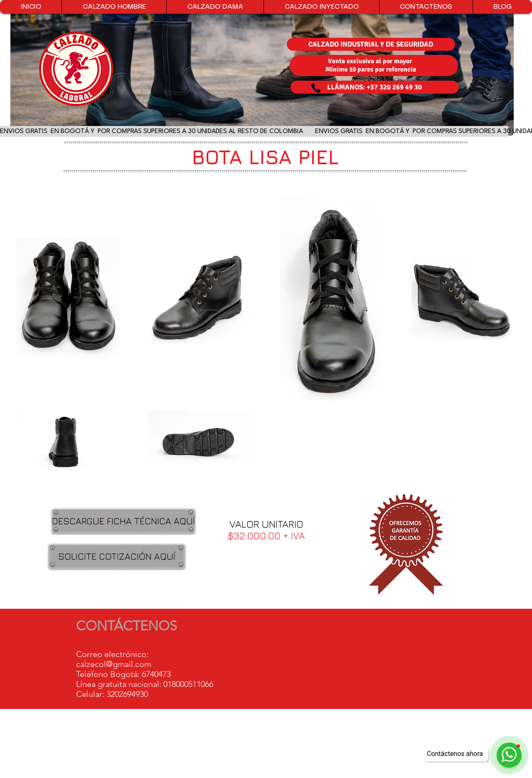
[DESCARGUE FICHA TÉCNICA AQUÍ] (123, 521)
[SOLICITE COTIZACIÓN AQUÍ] (117, 556)
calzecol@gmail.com (114, 664)
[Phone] (316, 88)
